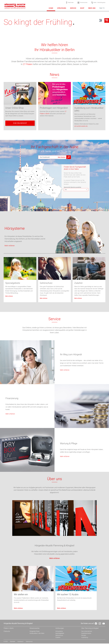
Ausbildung (85, 638)
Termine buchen (82, 2)
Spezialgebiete (13, 283)
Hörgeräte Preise (34, 632)
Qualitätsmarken (86, 634)
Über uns (92, 8)
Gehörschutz (46, 283)
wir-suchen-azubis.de (81, 126)
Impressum (20, 642)
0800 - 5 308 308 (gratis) (98, 2)
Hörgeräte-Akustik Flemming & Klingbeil (54, 546)
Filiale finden (70, 2)
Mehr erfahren (9, 297)
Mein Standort (62, 158)
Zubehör (78, 283)
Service (73, 8)
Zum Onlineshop (20, 124)
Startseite (13, 642)
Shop (82, 8)
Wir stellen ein (21, 595)
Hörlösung (62, 8)
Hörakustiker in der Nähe (37, 634)
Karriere (84, 636)
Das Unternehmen (87, 632)
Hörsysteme (15, 229)
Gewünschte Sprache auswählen (72, 188)
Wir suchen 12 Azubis (68, 595)
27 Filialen (28, 64)
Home (51, 8)
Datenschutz (29, 642)
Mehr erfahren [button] (10, 246)
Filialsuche (7, 632)
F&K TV (102, 8)
